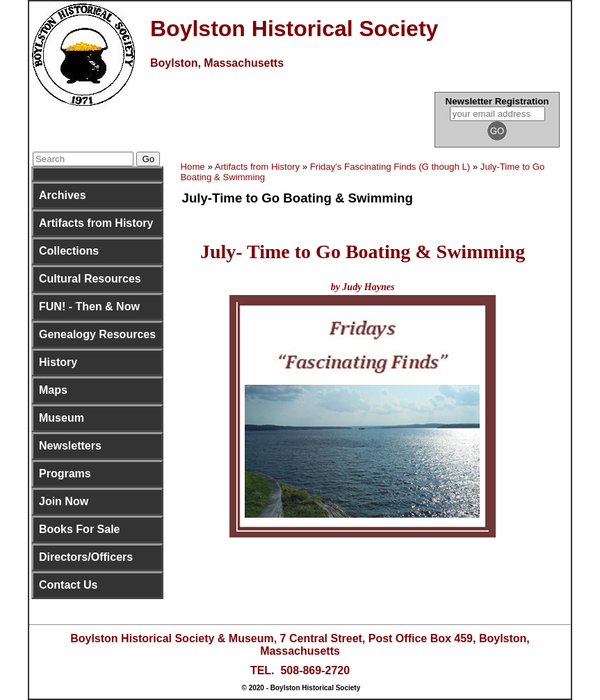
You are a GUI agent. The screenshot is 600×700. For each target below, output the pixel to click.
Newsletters (70, 446)
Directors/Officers (86, 557)
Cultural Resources (90, 279)
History (58, 362)
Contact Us (68, 585)
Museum (62, 418)
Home (193, 167)
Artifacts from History (96, 223)
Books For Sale (79, 529)
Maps (53, 390)
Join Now (64, 501)
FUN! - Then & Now (89, 307)
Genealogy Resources (97, 334)
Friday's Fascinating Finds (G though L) (390, 167)
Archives (63, 195)
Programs (65, 474)
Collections (69, 251)
